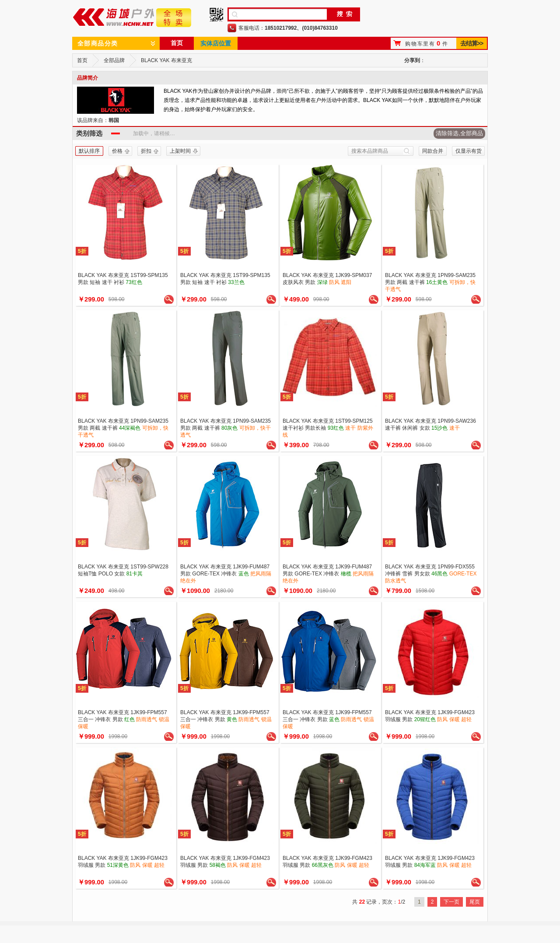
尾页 (475, 902)
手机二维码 (216, 15)
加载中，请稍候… (154, 133)
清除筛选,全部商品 (459, 133)
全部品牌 (114, 60)
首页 (177, 43)
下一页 (451, 902)
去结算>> (471, 43)
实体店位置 (216, 43)
